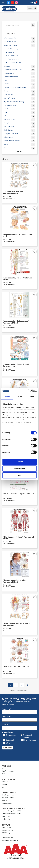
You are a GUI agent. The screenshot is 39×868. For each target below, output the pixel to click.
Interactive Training (19, 105)
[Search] (32, 8)
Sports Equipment (19, 120)
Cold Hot (19, 113)
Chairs (19, 109)
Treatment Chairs (19, 73)
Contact (4, 784)
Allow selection (19, 468)
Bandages (19, 66)
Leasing (4, 800)
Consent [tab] (7, 397)
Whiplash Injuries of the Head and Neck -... (18, 236)
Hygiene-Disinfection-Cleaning (19, 102)
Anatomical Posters (19, 45)
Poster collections (14, 62)
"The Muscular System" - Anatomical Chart (18, 538)
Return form (6, 816)
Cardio (19, 81)
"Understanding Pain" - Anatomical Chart (18, 279)
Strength (19, 123)
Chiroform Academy (8, 771)
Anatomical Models (19, 42)
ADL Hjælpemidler (19, 38)
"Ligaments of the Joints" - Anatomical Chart (15, 192)
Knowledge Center (8, 795)
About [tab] (32, 397)
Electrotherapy (19, 130)
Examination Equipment (19, 141)
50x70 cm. (12, 52)
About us (5, 782)
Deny (19, 475)
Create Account (7, 803)
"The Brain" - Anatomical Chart (16, 667)
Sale (3, 768)
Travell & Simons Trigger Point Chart (19, 494)
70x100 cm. (13, 49)
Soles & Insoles (19, 127)
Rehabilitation (19, 137)
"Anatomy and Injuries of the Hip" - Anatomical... (18, 624)
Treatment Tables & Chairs (19, 70)
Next (28, 685)
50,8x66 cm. (13, 56)
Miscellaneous (13, 59)
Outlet (19, 145)
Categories (9, 33)
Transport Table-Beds (19, 134)
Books (19, 91)
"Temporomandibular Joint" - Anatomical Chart (15, 581)
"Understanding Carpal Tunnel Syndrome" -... (16, 365)
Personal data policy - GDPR (11, 811)
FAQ (3, 787)
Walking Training (19, 98)
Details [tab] (20, 397)
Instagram (17, 3)
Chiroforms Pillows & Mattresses (19, 88)
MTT (19, 116)
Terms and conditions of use (11, 814)
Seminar (19, 84)
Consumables (19, 95)
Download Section (8, 798)
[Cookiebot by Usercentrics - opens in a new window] (28, 391)
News (19, 148)
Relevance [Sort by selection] (19, 159)
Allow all (19, 462)
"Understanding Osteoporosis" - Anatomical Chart (17, 322)
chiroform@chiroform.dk (10, 840)
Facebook (8, 2)
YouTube (12, 3)
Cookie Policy (6, 819)
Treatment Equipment (19, 77)
